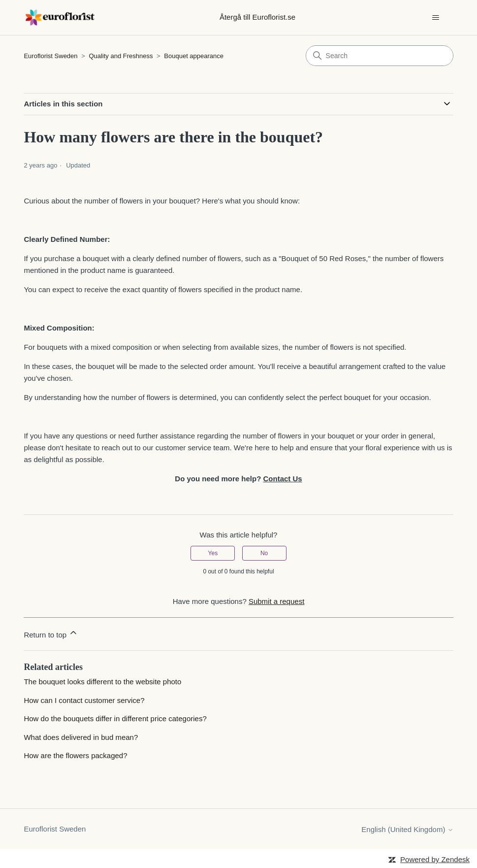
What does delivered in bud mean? (81, 737)
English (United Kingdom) (407, 829)
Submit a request (276, 601)
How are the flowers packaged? (75, 755)
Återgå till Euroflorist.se (257, 17)
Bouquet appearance (194, 56)
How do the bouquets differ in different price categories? (115, 718)
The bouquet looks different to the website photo (102, 682)
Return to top (51, 633)
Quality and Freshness (122, 56)
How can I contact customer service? (84, 700)
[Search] (380, 56)
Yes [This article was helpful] (213, 553)
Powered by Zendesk (435, 859)
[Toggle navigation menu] (436, 18)
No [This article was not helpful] (264, 553)
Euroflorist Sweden (50, 56)
